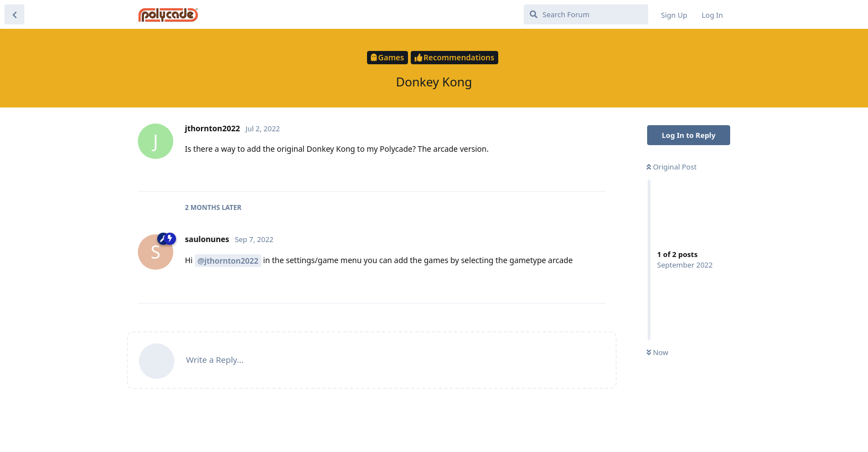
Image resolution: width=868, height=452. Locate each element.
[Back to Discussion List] (14, 14)
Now (657, 352)
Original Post (671, 167)
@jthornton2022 (228, 261)
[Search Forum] (586, 14)
